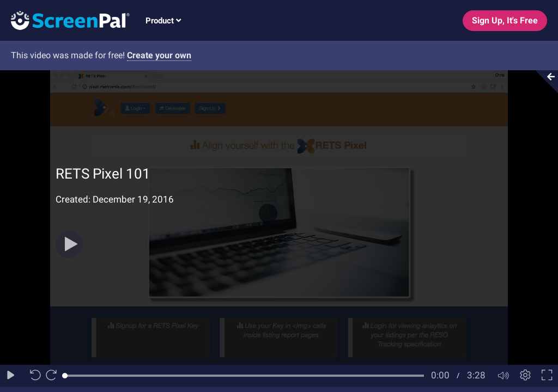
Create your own (159, 55)
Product (163, 21)
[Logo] (65, 20)
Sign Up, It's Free (505, 20)
